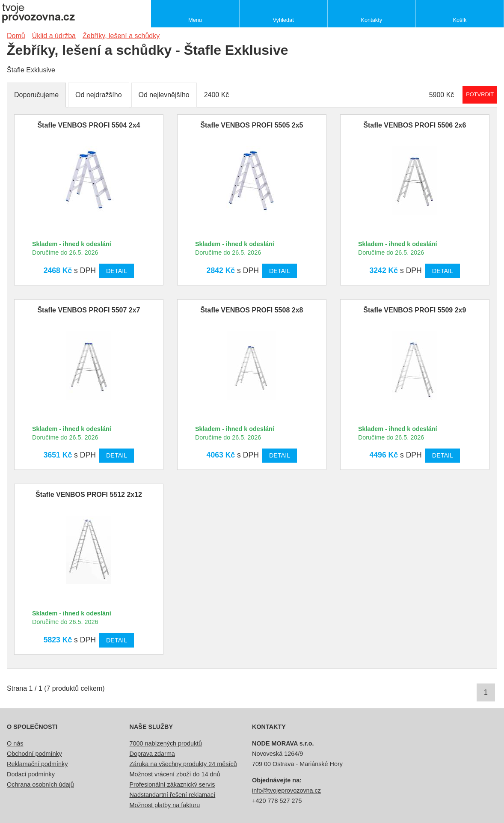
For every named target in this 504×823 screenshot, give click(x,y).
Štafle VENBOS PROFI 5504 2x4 (89, 125)
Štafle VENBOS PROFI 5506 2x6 (415, 125)
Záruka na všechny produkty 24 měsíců (183, 764)
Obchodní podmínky (34, 754)
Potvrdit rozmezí (480, 94)
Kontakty (371, 20)
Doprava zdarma (152, 754)
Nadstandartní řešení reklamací (173, 795)
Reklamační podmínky (37, 764)
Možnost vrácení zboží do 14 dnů (175, 774)
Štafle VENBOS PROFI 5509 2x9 (415, 310)
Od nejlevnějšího (164, 95)
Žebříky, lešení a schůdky (121, 36)
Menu (195, 20)
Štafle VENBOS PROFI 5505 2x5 (252, 125)
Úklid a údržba (54, 36)
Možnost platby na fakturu (165, 805)
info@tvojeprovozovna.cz (286, 790)
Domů (16, 36)
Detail (117, 271)
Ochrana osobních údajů (40, 784)
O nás (15, 743)
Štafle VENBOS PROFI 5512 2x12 (89, 495)
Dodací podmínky (31, 774)
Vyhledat (283, 20)
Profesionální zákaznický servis (172, 784)
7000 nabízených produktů (166, 743)
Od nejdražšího (99, 95)
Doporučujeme (36, 95)
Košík (460, 20)
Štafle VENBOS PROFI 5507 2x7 (89, 310)
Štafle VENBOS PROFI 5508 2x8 (252, 310)
